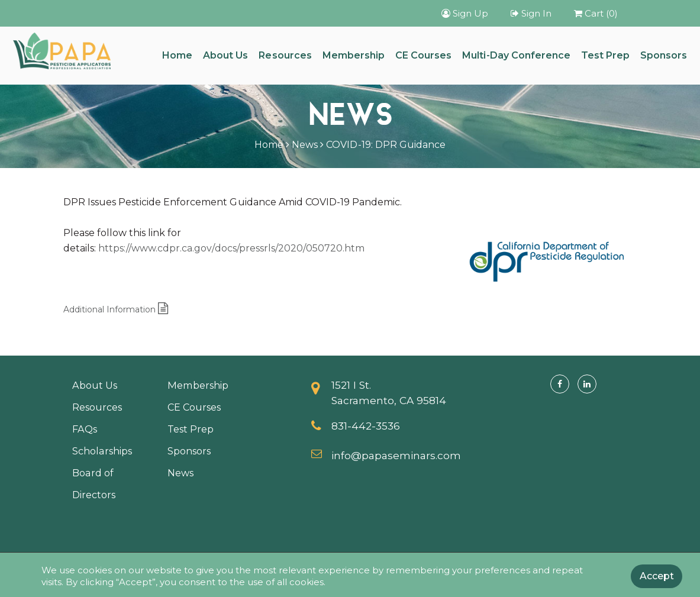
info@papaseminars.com (396, 455)
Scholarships (102, 451)
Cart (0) (596, 13)
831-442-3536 (366, 426)
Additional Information (116, 309)
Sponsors (664, 55)
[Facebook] (560, 384)
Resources (285, 55)
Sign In (531, 13)
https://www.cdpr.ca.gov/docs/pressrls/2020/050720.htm (232, 248)
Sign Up (465, 13)
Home (177, 55)
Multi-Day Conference (516, 55)
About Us (225, 55)
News (305, 145)
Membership (354, 55)
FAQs (85, 429)
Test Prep (605, 55)
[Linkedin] (587, 384)
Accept (657, 576)
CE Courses (423, 55)
